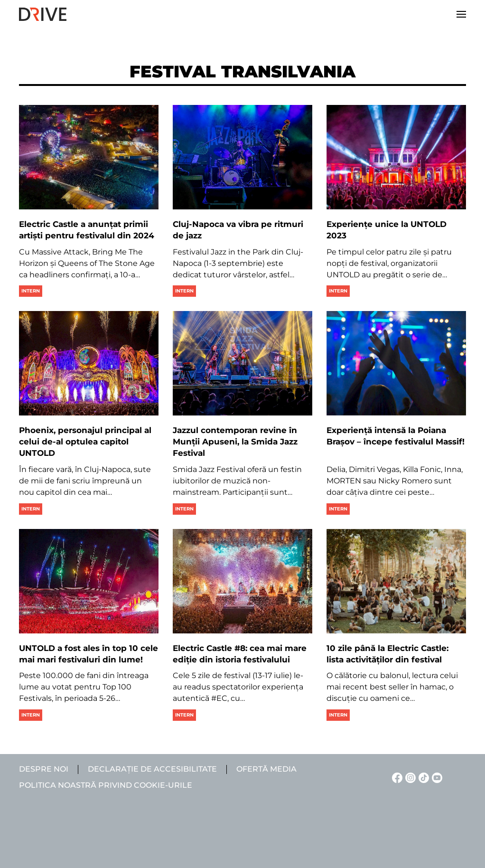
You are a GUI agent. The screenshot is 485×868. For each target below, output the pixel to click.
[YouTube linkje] (436, 777)
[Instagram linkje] (409, 777)
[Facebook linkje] (396, 777)
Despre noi (44, 769)
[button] (461, 14)
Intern (31, 291)
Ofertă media (266, 769)
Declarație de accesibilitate (152, 769)
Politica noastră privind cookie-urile (106, 785)
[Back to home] (43, 14)
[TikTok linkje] (422, 777)
